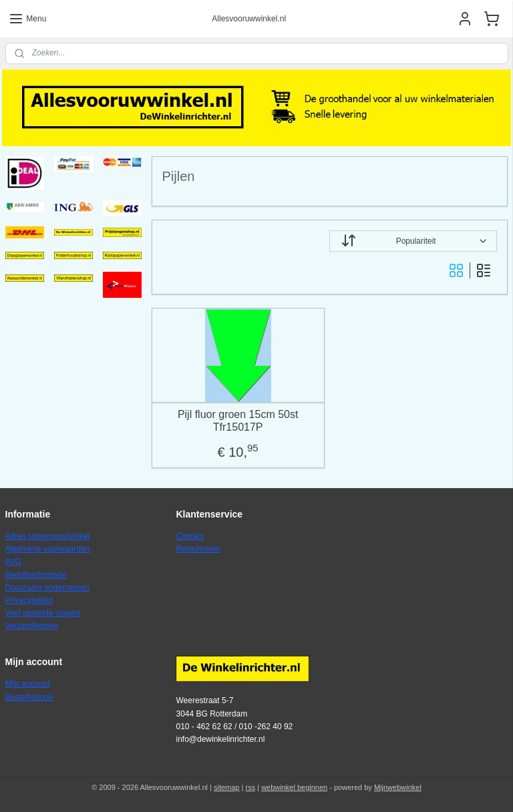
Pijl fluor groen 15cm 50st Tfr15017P (238, 420)
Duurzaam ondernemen (47, 588)
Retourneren (198, 549)
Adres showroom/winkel (48, 536)
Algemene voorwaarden (48, 549)
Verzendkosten (32, 626)
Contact (189, 536)
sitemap (227, 787)
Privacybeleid (29, 600)
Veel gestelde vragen (43, 613)
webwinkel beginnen (294, 787)
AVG (13, 562)
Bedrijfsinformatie (36, 575)
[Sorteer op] (414, 241)
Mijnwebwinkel (398, 787)
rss (250, 787)
